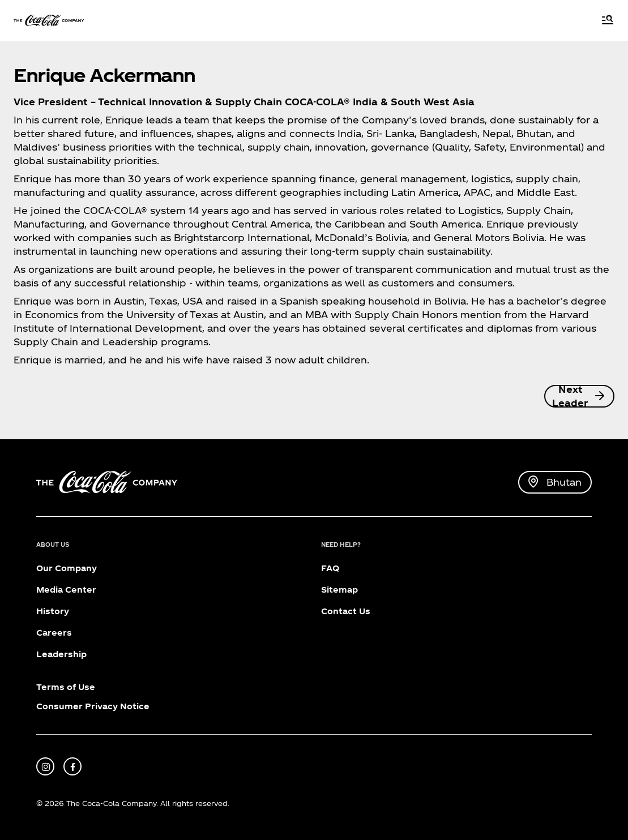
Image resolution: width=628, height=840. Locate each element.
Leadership (61, 654)
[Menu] (608, 21)
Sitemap (339, 590)
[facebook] (72, 766)
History (53, 611)
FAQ (330, 568)
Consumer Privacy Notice (93, 706)
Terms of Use (66, 687)
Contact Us (346, 611)
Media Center (66, 590)
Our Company (67, 568)
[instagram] (45, 766)
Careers (54, 633)
